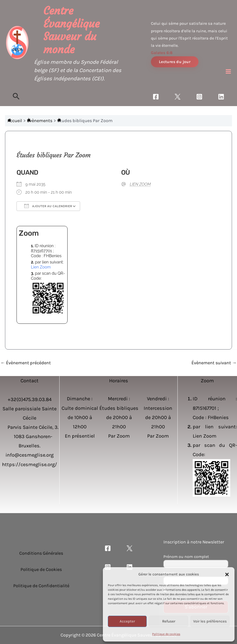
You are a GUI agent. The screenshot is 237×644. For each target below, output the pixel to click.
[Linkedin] (221, 97)
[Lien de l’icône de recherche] (16, 97)
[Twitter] (178, 97)
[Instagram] (199, 97)
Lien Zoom (41, 267)
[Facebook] (156, 97)
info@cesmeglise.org (30, 455)
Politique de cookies (166, 634)
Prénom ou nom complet (186, 557)
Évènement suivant (214, 363)
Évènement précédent (26, 363)
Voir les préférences (210, 621)
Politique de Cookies (41, 569)
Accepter (127, 621)
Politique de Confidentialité (41, 586)
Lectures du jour (175, 62)
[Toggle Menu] (228, 71)
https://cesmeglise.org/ (30, 464)
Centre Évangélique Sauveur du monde (71, 30)
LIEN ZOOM (140, 184)
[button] (227, 574)
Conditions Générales (41, 553)
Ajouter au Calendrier (48, 206)
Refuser (169, 621)
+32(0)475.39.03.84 (30, 399)
